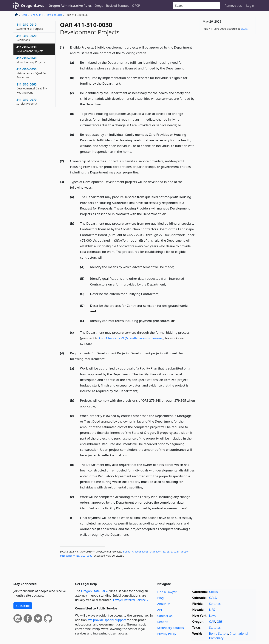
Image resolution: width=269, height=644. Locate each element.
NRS (212, 610)
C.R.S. (213, 598)
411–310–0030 (30, 49)
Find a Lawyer (167, 592)
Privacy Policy (167, 634)
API (160, 610)
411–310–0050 (32, 73)
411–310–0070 (27, 102)
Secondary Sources (171, 628)
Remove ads (233, 6)
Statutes (215, 604)
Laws (213, 616)
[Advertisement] (228, 95)
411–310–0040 (31, 60)
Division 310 (54, 15)
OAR (24, 15)
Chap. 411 (37, 15)
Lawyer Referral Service (129, 600)
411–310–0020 (27, 38)
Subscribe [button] (23, 606)
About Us (164, 604)
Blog (160, 598)
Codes (213, 592)
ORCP (136, 6)
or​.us (244, 29)
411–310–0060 (32, 88)
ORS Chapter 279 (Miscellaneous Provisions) (131, 338)
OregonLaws (33, 6)
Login (250, 6)
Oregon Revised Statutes (112, 6)
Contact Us (165, 616)
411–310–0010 (30, 27)
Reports (163, 622)
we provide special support (107, 620)
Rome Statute (219, 634)
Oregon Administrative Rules (70, 6)
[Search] (196, 6)
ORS (220, 622)
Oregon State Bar (93, 591)
